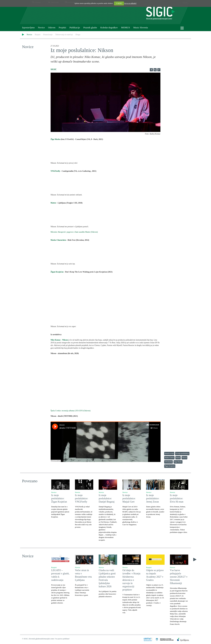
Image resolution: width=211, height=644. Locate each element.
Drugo (78, 35)
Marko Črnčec (169, 458)
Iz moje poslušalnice (182, 453)
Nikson (184, 458)
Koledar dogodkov (109, 28)
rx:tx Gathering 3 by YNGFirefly (106, 185)
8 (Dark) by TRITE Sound (106, 153)
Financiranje (48, 35)
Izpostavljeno (28, 28)
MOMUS (125, 28)
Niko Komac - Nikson (59, 340)
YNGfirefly (168, 462)
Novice (41, 28)
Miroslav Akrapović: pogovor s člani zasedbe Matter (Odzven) (74, 232)
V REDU (119, 3)
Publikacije (75, 28)
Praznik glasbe (90, 28)
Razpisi (38, 35)
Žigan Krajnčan (57, 272)
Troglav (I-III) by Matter (106, 216)
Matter (53, 203)
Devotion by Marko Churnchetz (106, 254)
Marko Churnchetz (58, 240)
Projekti (62, 28)
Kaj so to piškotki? (130, 3)
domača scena (169, 453)
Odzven (52, 28)
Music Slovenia (141, 28)
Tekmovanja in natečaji (64, 35)
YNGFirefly (56, 171)
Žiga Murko (56, 139)
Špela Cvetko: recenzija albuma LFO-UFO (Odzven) (71, 411)
